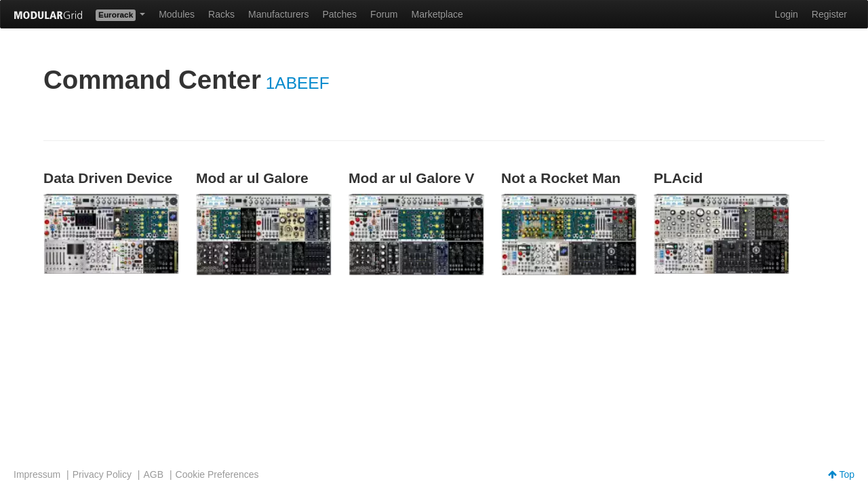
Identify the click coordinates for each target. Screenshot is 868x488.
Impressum (37, 474)
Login (787, 14)
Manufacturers (278, 14)
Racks (221, 14)
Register (829, 14)
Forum (384, 14)
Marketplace (437, 14)
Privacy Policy (102, 474)
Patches (339, 14)
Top (841, 474)
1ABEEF (298, 83)
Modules (177, 14)
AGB (153, 474)
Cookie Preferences (217, 474)
